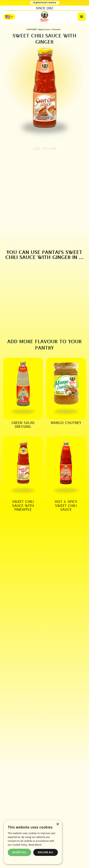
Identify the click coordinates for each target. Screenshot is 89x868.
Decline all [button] (46, 852)
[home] (44, 17)
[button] (82, 17)
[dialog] (33, 842)
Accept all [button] (20, 852)
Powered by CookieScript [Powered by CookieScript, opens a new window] (33, 860)
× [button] (58, 824)
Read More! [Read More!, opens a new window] (35, 845)
